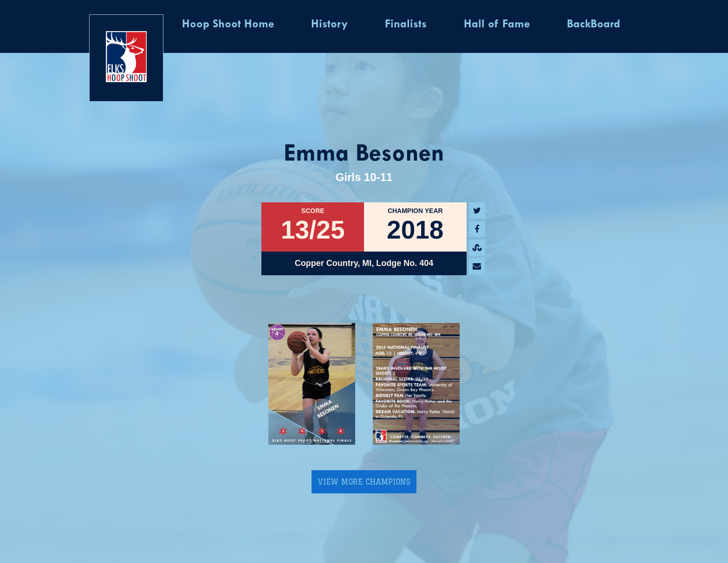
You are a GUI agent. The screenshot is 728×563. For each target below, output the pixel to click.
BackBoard (594, 25)
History (329, 25)
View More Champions (364, 482)
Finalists (406, 25)
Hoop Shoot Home (228, 25)
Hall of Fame (497, 25)
